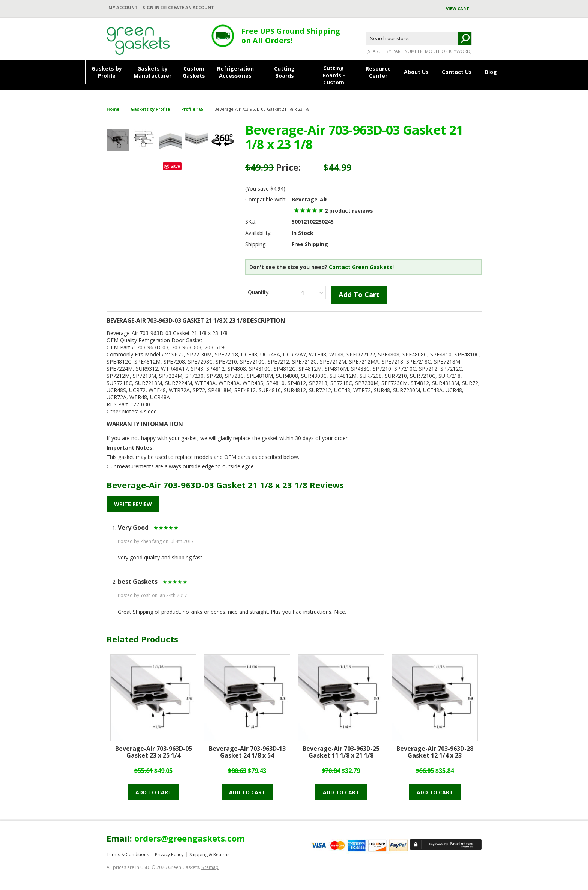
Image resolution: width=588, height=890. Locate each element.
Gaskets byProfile (107, 72)
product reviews (349, 211)
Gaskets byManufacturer (152, 72)
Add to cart (154, 792)
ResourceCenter (378, 72)
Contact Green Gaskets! (361, 267)
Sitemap (210, 867)
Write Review (133, 504)
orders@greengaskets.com (190, 838)
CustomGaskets (194, 72)
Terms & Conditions (128, 855)
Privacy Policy (169, 855)
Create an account (191, 7)
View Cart (458, 8)
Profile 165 (192, 109)
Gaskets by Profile (150, 109)
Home (113, 109)
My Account (123, 7)
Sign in (151, 7)
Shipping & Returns (209, 855)
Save (175, 166)
